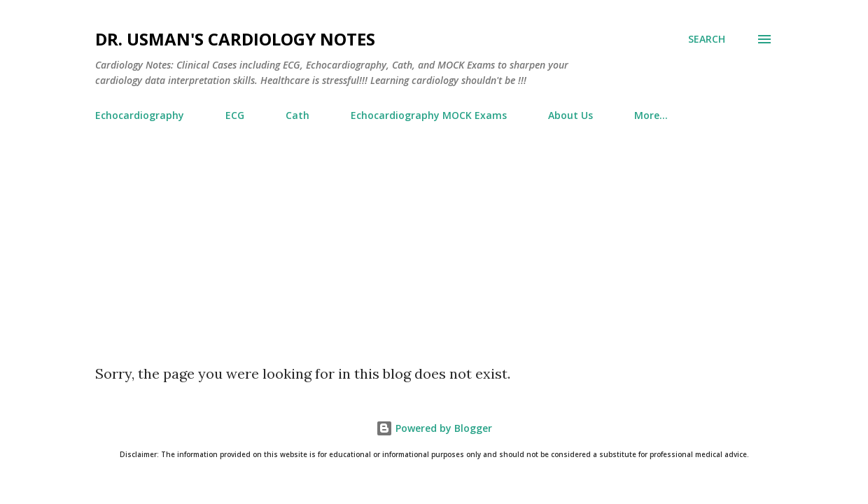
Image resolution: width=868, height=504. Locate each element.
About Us (570, 115)
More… (651, 115)
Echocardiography (140, 115)
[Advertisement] (434, 260)
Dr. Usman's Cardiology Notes (235, 39)
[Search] (707, 39)
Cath (297, 115)
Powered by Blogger (434, 428)
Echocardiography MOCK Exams (429, 115)
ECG (235, 115)
